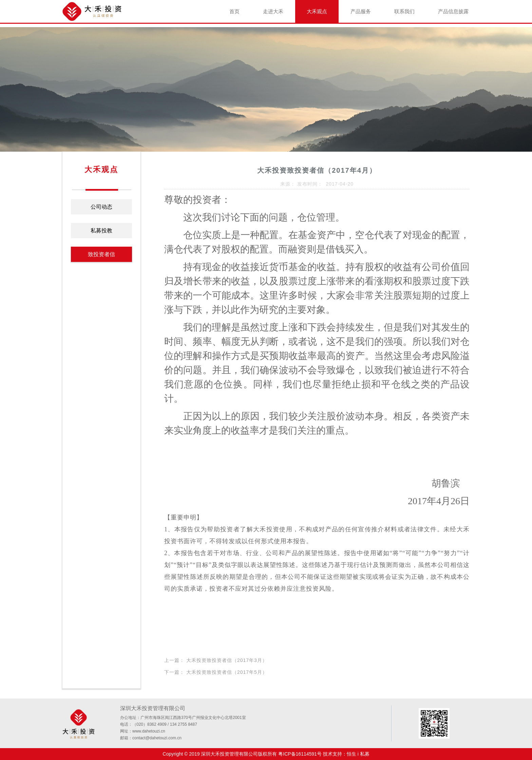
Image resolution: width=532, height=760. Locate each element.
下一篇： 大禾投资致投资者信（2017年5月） (216, 672)
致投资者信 (101, 254)
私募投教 (101, 231)
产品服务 (361, 11)
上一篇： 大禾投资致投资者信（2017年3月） (216, 660)
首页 (234, 11)
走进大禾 (273, 11)
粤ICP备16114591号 (300, 754)
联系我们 (404, 11)
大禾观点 (317, 11)
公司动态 (101, 207)
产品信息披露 (453, 11)
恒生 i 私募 (358, 754)
